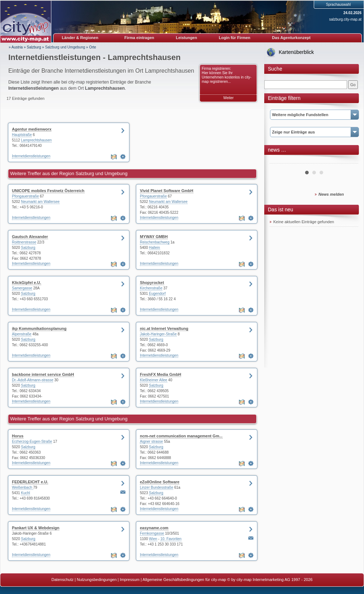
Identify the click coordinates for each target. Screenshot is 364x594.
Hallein (155, 248)
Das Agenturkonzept (292, 38)
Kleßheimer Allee (154, 380)
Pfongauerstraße (25, 196)
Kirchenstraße (151, 288)
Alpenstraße (22, 334)
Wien (153, 539)
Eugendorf (157, 294)
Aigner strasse (151, 442)
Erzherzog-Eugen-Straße (32, 442)
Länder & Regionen (80, 38)
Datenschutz (62, 580)
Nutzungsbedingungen (97, 580)
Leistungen (187, 38)
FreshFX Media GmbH (160, 374)
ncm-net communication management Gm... (181, 436)
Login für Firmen (234, 38)
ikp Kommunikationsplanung (39, 328)
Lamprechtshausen (36, 140)
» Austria (16, 47)
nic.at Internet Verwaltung (164, 328)
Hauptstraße (22, 135)
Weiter (229, 98)
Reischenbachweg (155, 242)
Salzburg (34, 47)
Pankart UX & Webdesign (36, 528)
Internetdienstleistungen (31, 156)
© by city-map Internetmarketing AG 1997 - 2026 (270, 580)
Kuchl (25, 493)
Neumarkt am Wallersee (40, 202)
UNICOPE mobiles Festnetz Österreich (48, 191)
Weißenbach (23, 487)
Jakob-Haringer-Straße (158, 334)
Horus (18, 436)
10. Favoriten (171, 539)
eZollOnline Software (160, 482)
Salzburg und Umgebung (65, 47)
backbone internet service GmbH (43, 374)
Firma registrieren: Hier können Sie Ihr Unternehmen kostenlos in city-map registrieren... (226, 75)
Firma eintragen (139, 38)
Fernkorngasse (152, 533)
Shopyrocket (152, 283)
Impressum (130, 580)
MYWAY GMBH (154, 237)
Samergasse (22, 288)
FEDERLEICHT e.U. (30, 482)
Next (349, 161)
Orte (92, 47)
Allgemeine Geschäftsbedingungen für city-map (184, 580)
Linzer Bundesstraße (157, 487)
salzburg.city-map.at (345, 19)
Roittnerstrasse (24, 242)
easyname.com (154, 528)
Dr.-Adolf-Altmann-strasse (33, 380)
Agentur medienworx (32, 129)
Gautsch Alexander (30, 237)
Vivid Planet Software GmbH (167, 191)
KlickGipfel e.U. (27, 283)
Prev (279, 161)
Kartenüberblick (296, 52)
